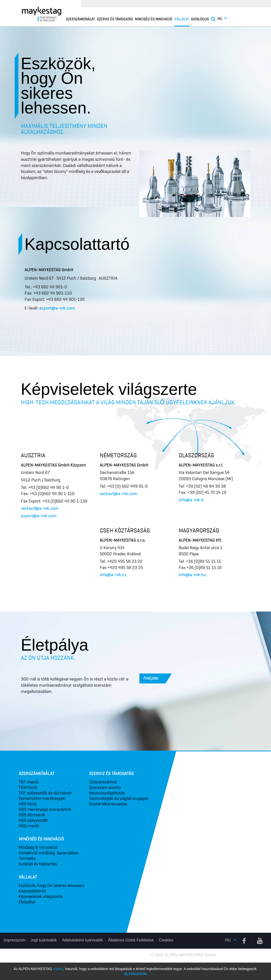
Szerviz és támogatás (115, 19)
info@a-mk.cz (113, 575)
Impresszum (15, 940)
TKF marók (29, 782)
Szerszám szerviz (105, 787)
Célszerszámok (103, 782)
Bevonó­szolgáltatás (107, 793)
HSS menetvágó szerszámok (45, 809)
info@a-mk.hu (192, 575)
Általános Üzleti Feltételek (131, 940)
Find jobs (154, 678)
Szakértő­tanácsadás (108, 804)
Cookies (166, 940)
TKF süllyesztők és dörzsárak (45, 793)
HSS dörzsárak (32, 815)
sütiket (58, 969)
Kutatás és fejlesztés (38, 864)
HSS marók (29, 826)
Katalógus (200, 19)
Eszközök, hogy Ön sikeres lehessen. (52, 885)
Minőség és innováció (154, 19)
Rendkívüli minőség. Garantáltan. (49, 853)
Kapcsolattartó (32, 891)
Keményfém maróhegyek (42, 798)
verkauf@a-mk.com (40, 508)
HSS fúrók (28, 804)
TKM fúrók (28, 787)
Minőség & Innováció (38, 847)
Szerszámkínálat (80, 19)
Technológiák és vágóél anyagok (119, 798)
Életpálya (27, 902)
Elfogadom (135, 974)
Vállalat (182, 19)
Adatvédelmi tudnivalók (82, 940)
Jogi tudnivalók (44, 940)
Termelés (27, 858)
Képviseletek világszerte (41, 896)
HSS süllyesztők (33, 820)
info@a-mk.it (191, 500)
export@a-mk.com (57, 308)
